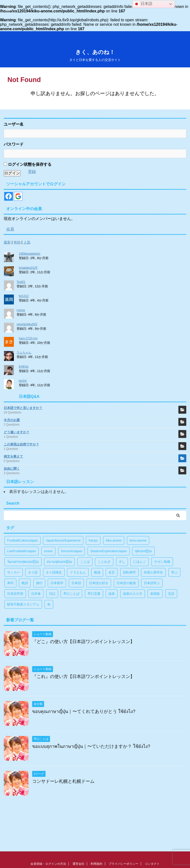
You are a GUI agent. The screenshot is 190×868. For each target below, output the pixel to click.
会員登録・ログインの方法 (48, 864)
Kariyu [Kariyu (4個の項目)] (93, 540)
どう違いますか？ (17, 432)
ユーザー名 (14, 124)
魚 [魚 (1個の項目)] (49, 604)
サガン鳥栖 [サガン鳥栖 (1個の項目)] (162, 562)
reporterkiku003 (27, 324)
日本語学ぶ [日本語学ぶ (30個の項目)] (152, 583)
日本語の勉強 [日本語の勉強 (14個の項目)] (126, 583)
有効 (17, 242)
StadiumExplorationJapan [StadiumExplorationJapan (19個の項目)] (109, 551)
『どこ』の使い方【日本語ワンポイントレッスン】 (83, 642)
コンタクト (152, 864)
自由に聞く (12, 469)
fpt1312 (24, 296)
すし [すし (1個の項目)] (122, 562)
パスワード (14, 144)
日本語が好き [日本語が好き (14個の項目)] (99, 583)
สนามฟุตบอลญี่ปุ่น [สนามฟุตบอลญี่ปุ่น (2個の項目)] (59, 562)
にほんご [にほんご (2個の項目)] (140, 562)
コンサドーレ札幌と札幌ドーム (63, 781)
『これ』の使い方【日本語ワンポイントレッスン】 (83, 677)
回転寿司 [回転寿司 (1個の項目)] (129, 572)
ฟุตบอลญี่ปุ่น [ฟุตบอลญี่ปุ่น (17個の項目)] (143, 551)
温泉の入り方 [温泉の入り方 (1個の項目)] (133, 594)
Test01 (21, 282)
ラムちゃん (24, 353)
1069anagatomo (30, 254)
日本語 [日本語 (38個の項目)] (76, 583)
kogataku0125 (28, 268)
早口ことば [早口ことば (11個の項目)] (71, 594)
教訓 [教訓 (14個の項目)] (25, 583)
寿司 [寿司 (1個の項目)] (10, 583)
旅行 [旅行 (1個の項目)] (39, 583)
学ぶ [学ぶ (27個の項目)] (174, 572)
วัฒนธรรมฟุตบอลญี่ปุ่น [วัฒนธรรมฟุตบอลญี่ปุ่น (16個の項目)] (23, 562)
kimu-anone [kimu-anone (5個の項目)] (138, 540)
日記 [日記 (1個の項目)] (52, 594)
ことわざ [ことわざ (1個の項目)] (104, 562)
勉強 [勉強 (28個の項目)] (97, 572)
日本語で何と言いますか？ (23, 408)
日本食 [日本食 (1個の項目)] (36, 594)
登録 (32, 172)
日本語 (143, 4)
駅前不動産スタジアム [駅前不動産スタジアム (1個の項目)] (23, 604)
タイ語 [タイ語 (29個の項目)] (33, 572)
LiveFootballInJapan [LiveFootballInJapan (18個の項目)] (22, 551)
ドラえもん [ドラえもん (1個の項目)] (78, 572)
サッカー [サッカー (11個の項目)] (14, 572)
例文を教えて (13, 456)
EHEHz (24, 367)
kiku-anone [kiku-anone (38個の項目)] (114, 540)
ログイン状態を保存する (28, 164)
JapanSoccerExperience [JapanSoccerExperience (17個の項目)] (63, 540)
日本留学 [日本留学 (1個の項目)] (57, 583)
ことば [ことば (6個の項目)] (85, 562)
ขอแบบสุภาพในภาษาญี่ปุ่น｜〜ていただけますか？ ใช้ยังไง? (91, 746)
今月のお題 (12, 420)
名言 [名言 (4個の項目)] (112, 572)
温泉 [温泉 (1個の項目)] (112, 594)
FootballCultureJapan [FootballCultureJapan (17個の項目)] (23, 540)
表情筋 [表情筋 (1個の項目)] (155, 594)
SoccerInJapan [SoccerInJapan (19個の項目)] (72, 551)
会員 (10, 229)
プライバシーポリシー (123, 864)
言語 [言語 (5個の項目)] (171, 594)
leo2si (23, 381)
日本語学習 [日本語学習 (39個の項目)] (15, 594)
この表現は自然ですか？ (21, 444)
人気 (27, 242)
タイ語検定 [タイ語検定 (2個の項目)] (54, 572)
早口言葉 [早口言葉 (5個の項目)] (94, 594)
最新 (7, 242)
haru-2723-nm (28, 338)
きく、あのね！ (95, 52)
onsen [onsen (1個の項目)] (48, 551)
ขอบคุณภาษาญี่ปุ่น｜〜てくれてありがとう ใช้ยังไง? (84, 711)
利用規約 (96, 864)
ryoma (21, 310)
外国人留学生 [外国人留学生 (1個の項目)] (153, 572)
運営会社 (78, 864)
